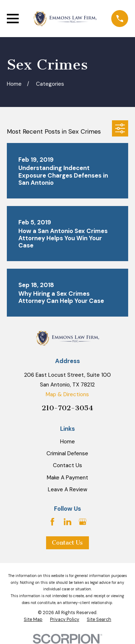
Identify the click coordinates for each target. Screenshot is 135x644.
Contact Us (67, 465)
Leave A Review (67, 489)
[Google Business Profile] (83, 522)
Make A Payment (67, 478)
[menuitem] (33, 620)
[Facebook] (52, 522)
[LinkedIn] (67, 522)
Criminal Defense (67, 453)
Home (67, 442)
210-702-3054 (67, 408)
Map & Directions (67, 394)
